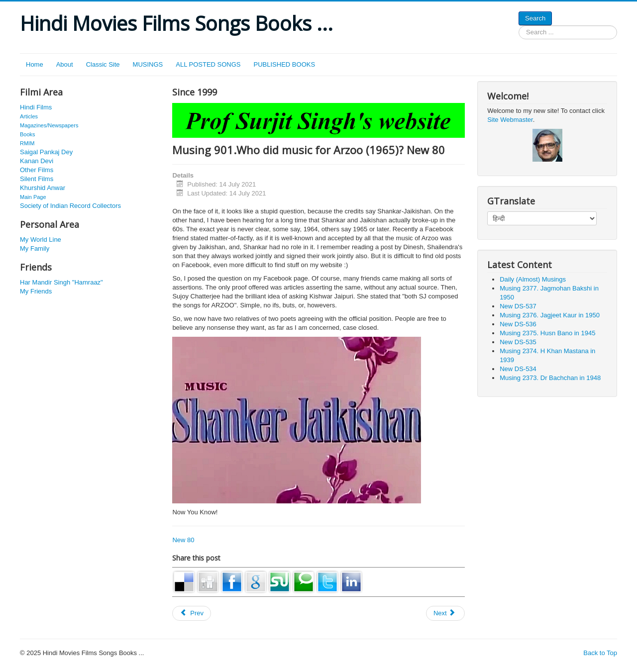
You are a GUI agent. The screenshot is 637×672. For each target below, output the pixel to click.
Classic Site (103, 64)
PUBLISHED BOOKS (285, 64)
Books (28, 134)
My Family (35, 248)
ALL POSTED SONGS (208, 64)
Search (535, 18)
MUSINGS (148, 64)
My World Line (41, 240)
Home (35, 64)
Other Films (37, 170)
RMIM (27, 143)
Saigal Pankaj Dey (46, 152)
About (65, 64)
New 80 (183, 540)
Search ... (519, 26)
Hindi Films (36, 107)
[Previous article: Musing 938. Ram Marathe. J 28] (192, 613)
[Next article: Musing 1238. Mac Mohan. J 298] (445, 613)
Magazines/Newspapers (49, 125)
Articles (29, 116)
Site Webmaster (510, 120)
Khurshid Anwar (43, 188)
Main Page (33, 197)
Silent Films (37, 179)
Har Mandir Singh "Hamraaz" (61, 282)
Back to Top (600, 653)
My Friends (36, 291)
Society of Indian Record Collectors (70, 206)
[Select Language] (542, 218)
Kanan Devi (37, 161)
